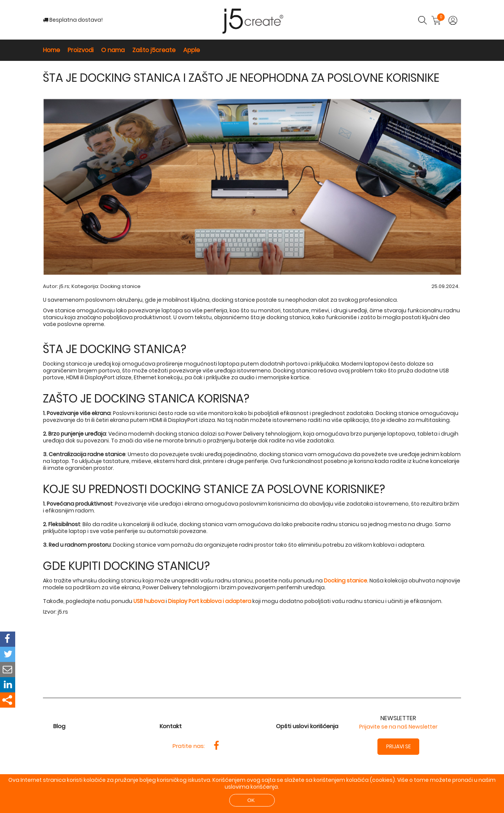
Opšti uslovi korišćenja (307, 726)
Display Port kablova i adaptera (210, 601)
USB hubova (149, 601)
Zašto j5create (154, 50)
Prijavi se (399, 746)
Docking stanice (120, 286)
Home (52, 50)
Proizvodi (81, 50)
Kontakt (171, 726)
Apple (192, 50)
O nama (113, 50)
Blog (59, 726)
